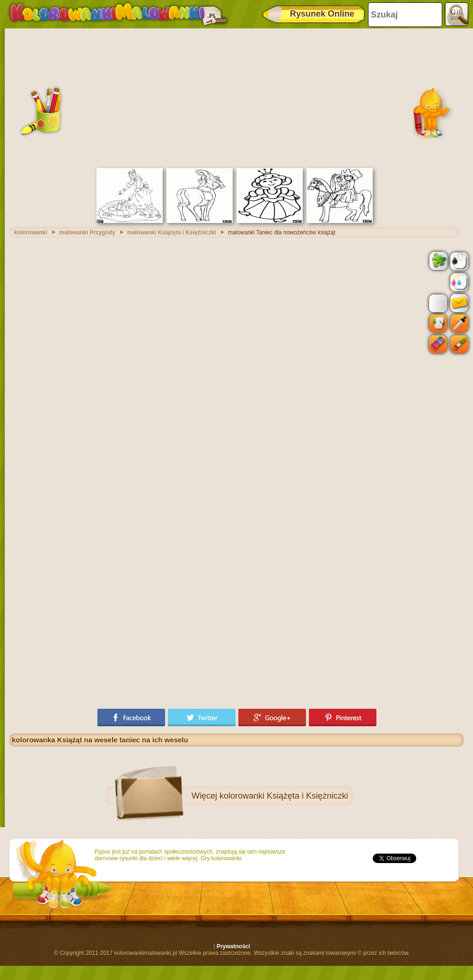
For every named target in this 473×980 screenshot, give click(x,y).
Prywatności (233, 946)
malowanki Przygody (87, 232)
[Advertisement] (236, 97)
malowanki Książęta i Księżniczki (172, 232)
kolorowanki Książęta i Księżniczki (284, 796)
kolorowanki (31, 232)
